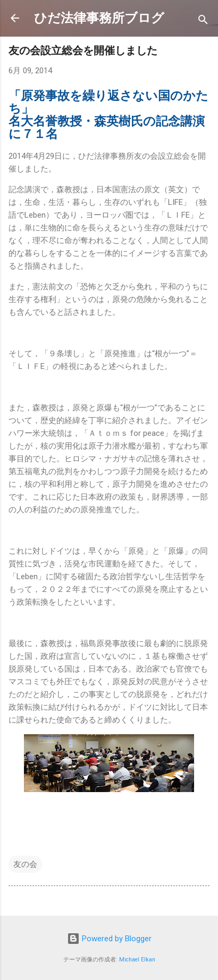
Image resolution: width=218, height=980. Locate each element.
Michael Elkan (137, 960)
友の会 (25, 864)
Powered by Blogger (109, 939)
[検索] (203, 22)
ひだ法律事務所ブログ (99, 18)
